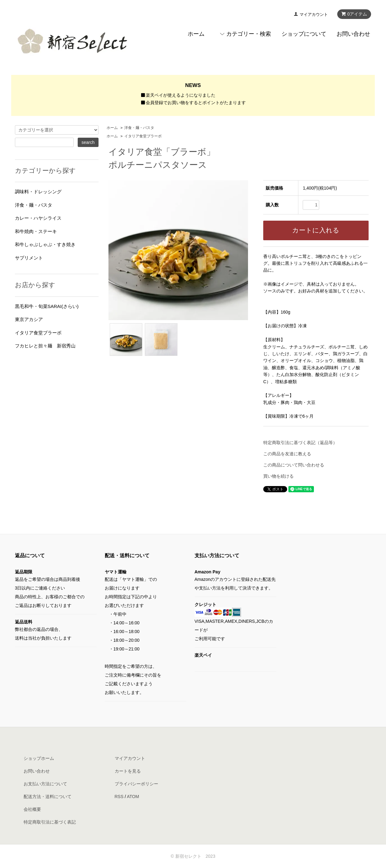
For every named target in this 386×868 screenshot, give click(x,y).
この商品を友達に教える (287, 454)
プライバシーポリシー (136, 784)
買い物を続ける (278, 476)
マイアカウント (314, 14)
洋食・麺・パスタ (139, 128)
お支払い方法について (45, 784)
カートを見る (128, 771)
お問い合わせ (353, 34)
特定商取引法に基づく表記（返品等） (300, 443)
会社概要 (32, 809)
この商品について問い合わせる (294, 465)
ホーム (196, 34)
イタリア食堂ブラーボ (143, 136)
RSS (119, 797)
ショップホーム (39, 758)
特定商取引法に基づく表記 (50, 822)
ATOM (133, 797)
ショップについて (304, 34)
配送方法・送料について (48, 797)
